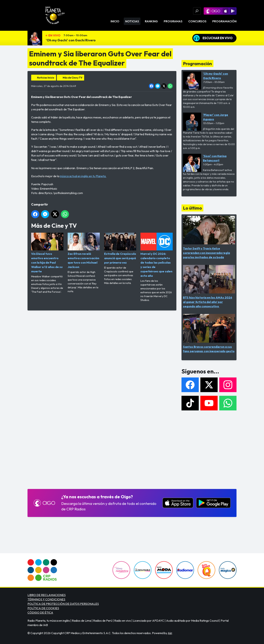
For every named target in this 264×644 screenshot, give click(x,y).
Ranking (151, 21)
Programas (173, 21)
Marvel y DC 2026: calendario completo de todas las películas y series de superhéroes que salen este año (157, 255)
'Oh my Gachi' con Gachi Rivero (71, 40)
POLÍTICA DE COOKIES (43, 608)
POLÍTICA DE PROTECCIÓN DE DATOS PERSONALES (63, 604)
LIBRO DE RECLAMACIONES (47, 595)
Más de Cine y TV (73, 78)
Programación (224, 21)
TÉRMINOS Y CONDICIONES (46, 599)
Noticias (132, 21)
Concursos (197, 21)
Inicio (115, 21)
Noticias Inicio (46, 78)
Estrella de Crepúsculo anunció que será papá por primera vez (120, 249)
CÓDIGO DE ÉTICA (40, 613)
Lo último (192, 208)
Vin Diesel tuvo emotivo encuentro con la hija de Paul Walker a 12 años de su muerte (47, 253)
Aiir (170, 633)
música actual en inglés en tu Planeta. (83, 176)
